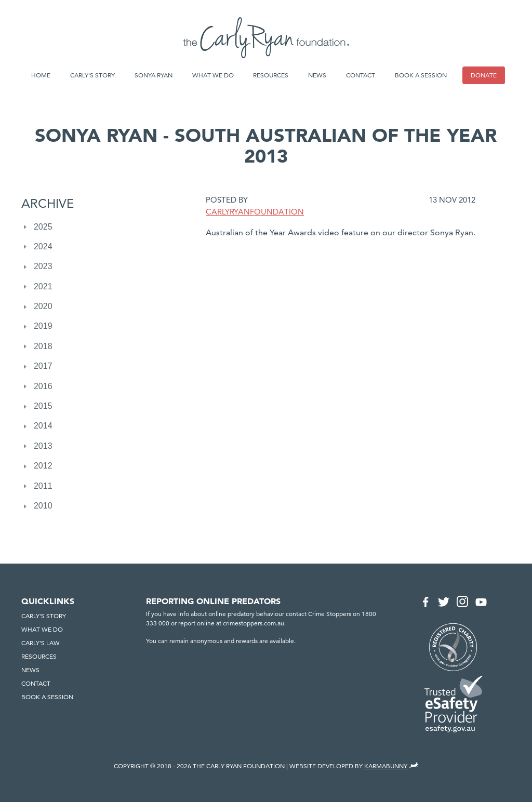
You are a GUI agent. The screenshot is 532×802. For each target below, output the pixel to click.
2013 (43, 446)
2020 (43, 306)
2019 (43, 326)
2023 (43, 266)
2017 (43, 366)
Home (41, 75)
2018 (43, 346)
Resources (271, 75)
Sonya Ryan (154, 75)
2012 (43, 466)
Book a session (421, 75)
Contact (361, 75)
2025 (43, 227)
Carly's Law (41, 643)
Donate (484, 75)
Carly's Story (92, 75)
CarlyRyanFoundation (255, 212)
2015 (43, 406)
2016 (43, 386)
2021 (43, 286)
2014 (43, 426)
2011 (43, 486)
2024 (43, 246)
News (317, 75)
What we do (213, 75)
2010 (43, 506)
